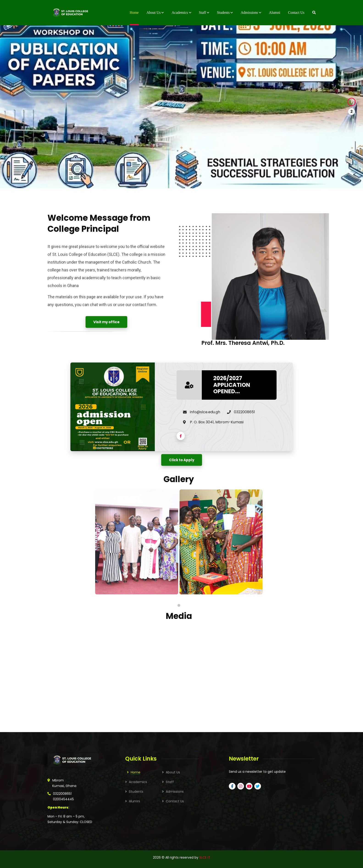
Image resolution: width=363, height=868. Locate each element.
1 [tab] (179, 605)
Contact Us (175, 801)
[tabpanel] (137, 542)
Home (136, 772)
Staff (170, 782)
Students (136, 792)
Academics (138, 782)
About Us (173, 772)
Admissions (175, 792)
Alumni (134, 801)
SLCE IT (205, 857)
